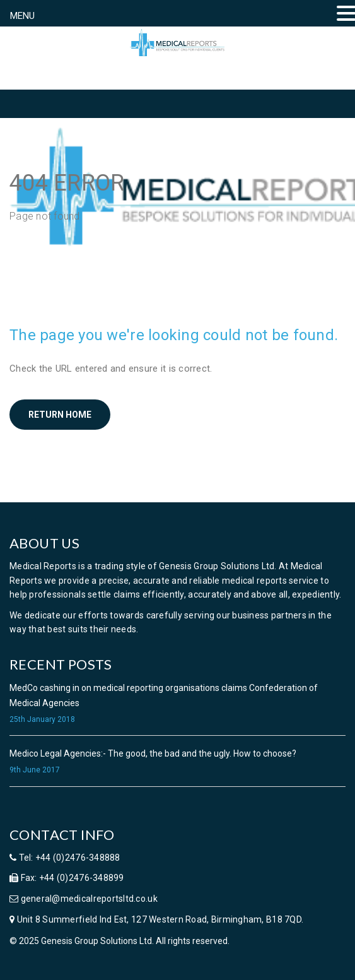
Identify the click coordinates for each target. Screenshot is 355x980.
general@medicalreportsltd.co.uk (88, 899)
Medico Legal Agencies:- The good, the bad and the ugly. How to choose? (153, 753)
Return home (60, 415)
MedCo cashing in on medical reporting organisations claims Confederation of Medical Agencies (164, 695)
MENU (22, 16)
